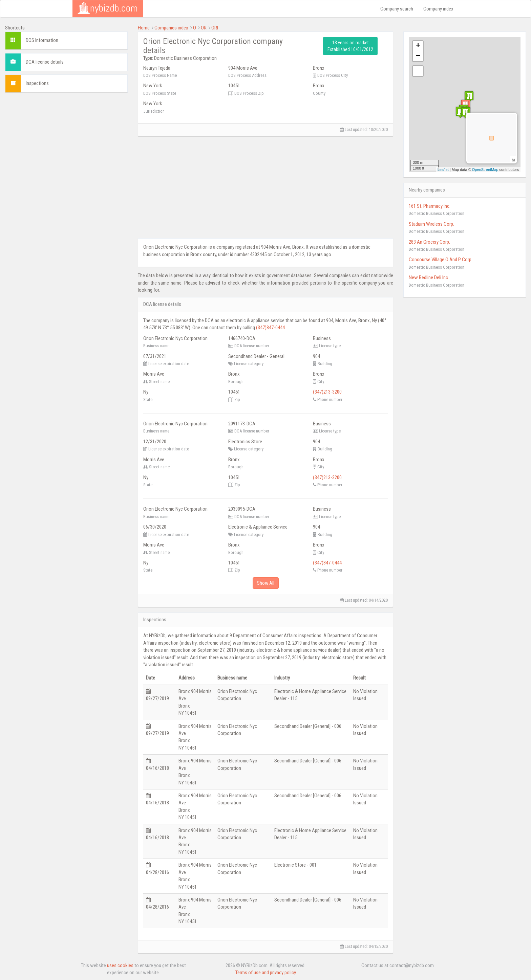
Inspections (37, 83)
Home (144, 28)
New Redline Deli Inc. (429, 277)
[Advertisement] (66, 145)
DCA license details (45, 62)
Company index (438, 9)
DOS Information (42, 40)
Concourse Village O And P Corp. (441, 260)
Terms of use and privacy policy (266, 973)
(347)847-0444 (270, 328)
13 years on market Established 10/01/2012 (350, 46)
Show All (266, 583)
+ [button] (418, 46)
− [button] (418, 56)
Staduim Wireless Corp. (431, 224)
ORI (215, 28)
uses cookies (120, 965)
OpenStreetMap (485, 170)
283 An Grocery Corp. (429, 242)
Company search (397, 9)
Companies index (171, 28)
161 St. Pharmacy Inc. (430, 206)
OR (204, 28)
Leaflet (443, 170)
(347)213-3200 (327, 392)
